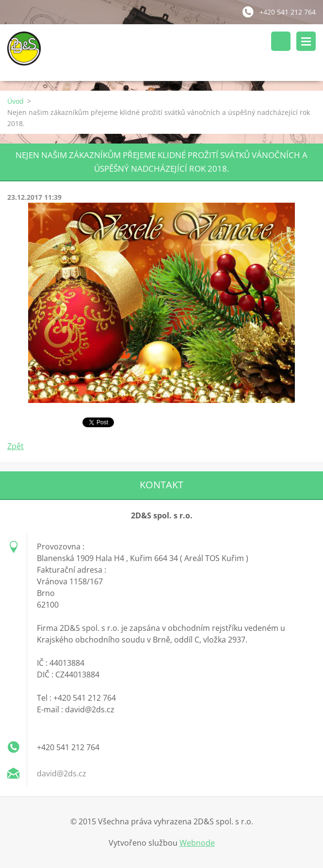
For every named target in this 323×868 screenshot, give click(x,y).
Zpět (16, 446)
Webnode (197, 843)
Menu (306, 41)
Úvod (16, 101)
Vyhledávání (281, 41)
